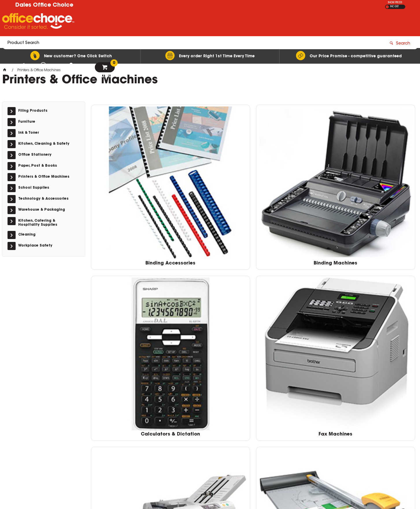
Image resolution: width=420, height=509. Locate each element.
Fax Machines (377, 179)
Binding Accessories (129, 179)
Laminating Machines (377, 273)
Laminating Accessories (294, 273)
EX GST (387, 7)
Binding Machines (212, 179)
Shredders (294, 366)
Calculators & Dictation (294, 179)
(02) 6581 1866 (309, 426)
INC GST (394, 7)
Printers (212, 366)
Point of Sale (129, 366)
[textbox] (176, 22)
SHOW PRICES (395, 3)
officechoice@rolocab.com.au (322, 431)
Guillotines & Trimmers (212, 273)
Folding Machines (129, 273)
